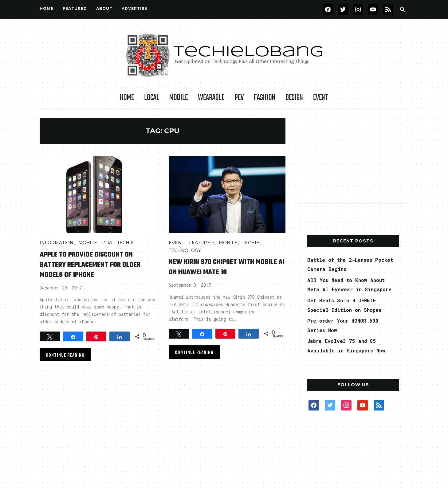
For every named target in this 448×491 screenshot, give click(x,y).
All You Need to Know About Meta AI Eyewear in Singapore (351, 289)
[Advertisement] (353, 156)
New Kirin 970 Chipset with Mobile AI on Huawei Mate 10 (222, 267)
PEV (239, 98)
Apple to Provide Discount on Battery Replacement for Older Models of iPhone (96, 264)
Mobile (179, 98)
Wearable (211, 98)
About (104, 8)
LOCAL (152, 98)
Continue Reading (65, 355)
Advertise (134, 8)
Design (294, 98)
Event (321, 98)
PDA (107, 243)
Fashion (265, 98)
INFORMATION (57, 243)
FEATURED (75, 8)
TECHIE (126, 243)
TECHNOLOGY (185, 250)
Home (47, 8)
